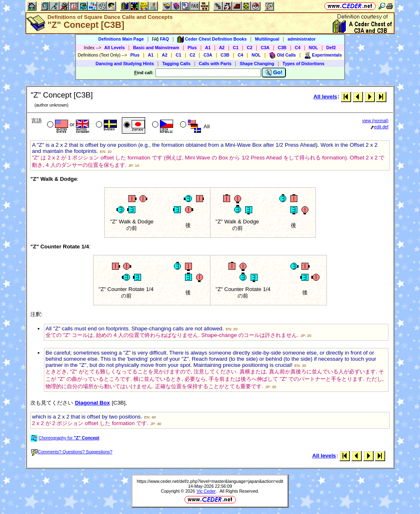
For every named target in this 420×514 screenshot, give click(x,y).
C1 (236, 48)
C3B (282, 48)
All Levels (114, 48)
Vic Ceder (206, 491)
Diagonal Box (92, 403)
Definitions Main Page (121, 39)
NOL (314, 48)
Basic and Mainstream (156, 48)
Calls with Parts (215, 64)
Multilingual (267, 39)
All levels (325, 97)
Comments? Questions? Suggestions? (72, 452)
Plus (192, 48)
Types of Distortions (304, 64)
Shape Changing (257, 64)
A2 (222, 48)
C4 (298, 48)
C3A (265, 48)
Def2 (331, 48)
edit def (380, 127)
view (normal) (375, 121)
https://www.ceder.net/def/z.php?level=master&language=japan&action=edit (210, 481)
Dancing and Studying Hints (125, 64)
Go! (274, 73)
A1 (208, 48)
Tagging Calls (176, 64)
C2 (250, 48)
